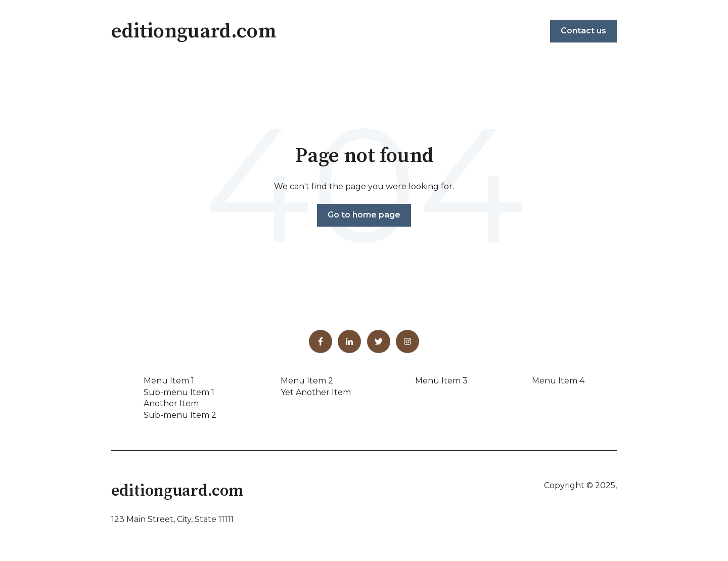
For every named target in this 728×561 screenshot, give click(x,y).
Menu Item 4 (558, 381)
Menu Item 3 (441, 381)
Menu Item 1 (169, 381)
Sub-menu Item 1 (179, 392)
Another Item (171, 403)
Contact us (583, 31)
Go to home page (364, 215)
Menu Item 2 (307, 381)
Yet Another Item (316, 392)
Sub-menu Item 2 (180, 415)
